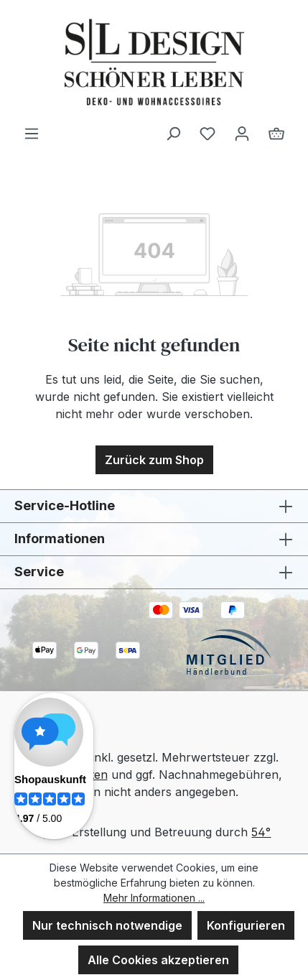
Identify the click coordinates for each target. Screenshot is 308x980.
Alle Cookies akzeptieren (158, 960)
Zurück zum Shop (154, 460)
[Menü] (32, 133)
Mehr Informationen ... (154, 898)
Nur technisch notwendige (107, 925)
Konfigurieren (246, 925)
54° (261, 832)
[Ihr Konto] (242, 133)
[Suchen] (173, 133)
